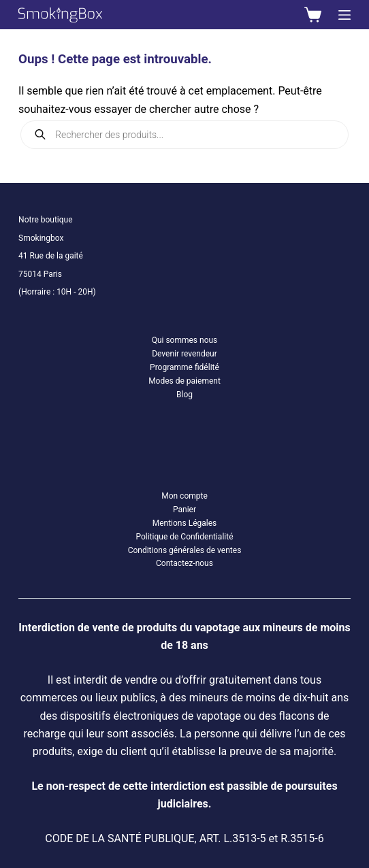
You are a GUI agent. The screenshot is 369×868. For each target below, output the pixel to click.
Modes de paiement (184, 381)
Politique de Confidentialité (184, 537)
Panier (184, 510)
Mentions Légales (185, 523)
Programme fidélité (184, 367)
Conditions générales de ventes (185, 550)
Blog (184, 395)
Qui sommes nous (185, 340)
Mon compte (184, 496)
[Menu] (344, 15)
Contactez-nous (184, 563)
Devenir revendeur (184, 354)
